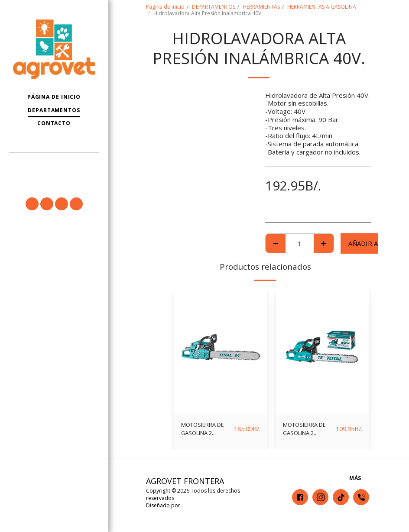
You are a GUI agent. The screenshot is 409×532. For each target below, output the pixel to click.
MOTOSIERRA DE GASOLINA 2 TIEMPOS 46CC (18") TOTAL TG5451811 (307, 431)
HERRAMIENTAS (261, 7)
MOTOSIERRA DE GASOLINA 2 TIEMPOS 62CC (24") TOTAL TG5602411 (205, 431)
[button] (54, 164)
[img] (221, 352)
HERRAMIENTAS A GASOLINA (322, 7)
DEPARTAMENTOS (214, 7)
